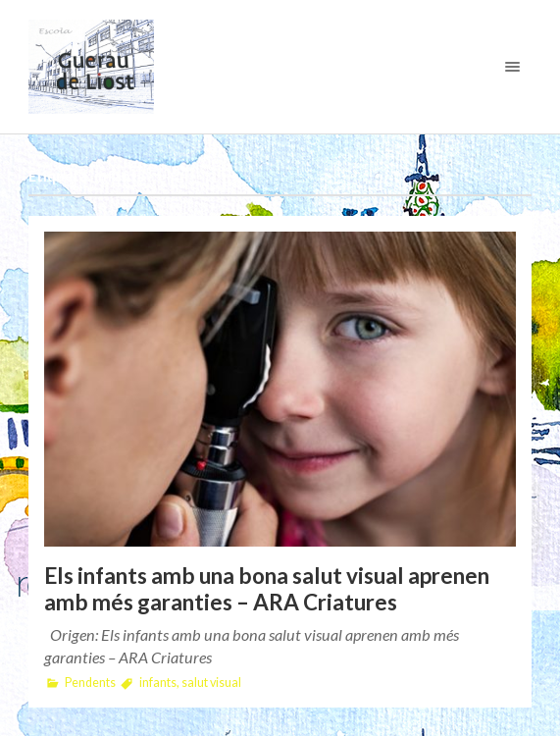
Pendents (90, 683)
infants (158, 683)
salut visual (211, 683)
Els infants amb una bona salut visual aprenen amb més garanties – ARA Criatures (267, 589)
